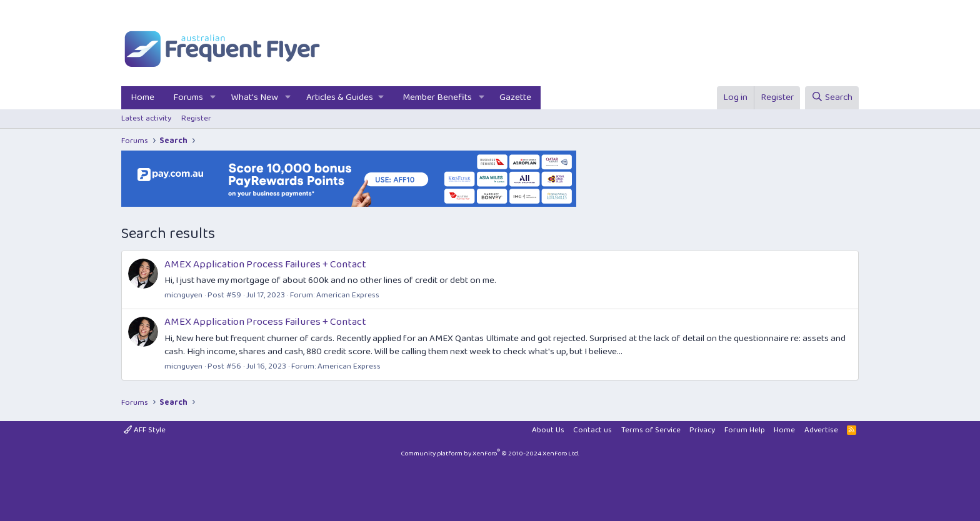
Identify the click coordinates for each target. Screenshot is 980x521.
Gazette (515, 97)
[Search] (832, 98)
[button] (213, 98)
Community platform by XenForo (490, 454)
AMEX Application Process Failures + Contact (265, 265)
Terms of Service (651, 430)
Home (142, 97)
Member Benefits (437, 97)
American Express (348, 295)
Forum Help (745, 430)
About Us (548, 430)
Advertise (821, 430)
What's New (255, 97)
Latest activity (146, 118)
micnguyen (183, 295)
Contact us (592, 430)
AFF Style (145, 430)
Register (196, 118)
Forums (188, 97)
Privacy (702, 430)
